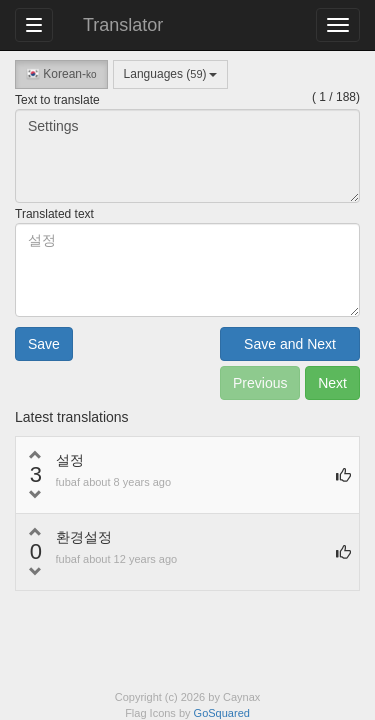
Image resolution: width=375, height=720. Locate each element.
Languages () (170, 74)
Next (332, 383)
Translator (123, 25)
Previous (260, 383)
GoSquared (222, 713)
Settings (187, 156)
